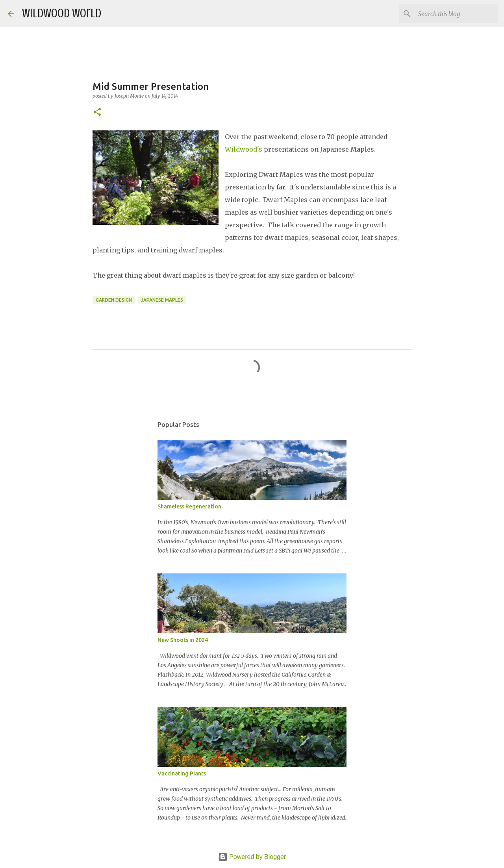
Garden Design (114, 300)
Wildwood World (62, 13)
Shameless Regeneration (189, 506)
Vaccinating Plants (182, 773)
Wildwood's (244, 149)
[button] (97, 112)
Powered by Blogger (252, 857)
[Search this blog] (456, 14)
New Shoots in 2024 (183, 640)
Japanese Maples (162, 300)
